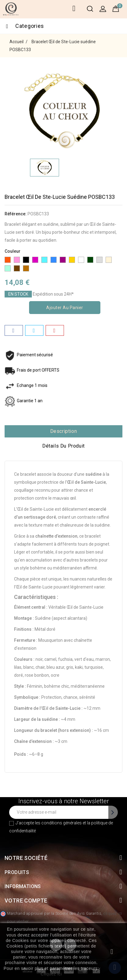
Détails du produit (63, 446)
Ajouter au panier (65, 308)
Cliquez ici (51, 974)
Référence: (16, 214)
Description (64, 431)
